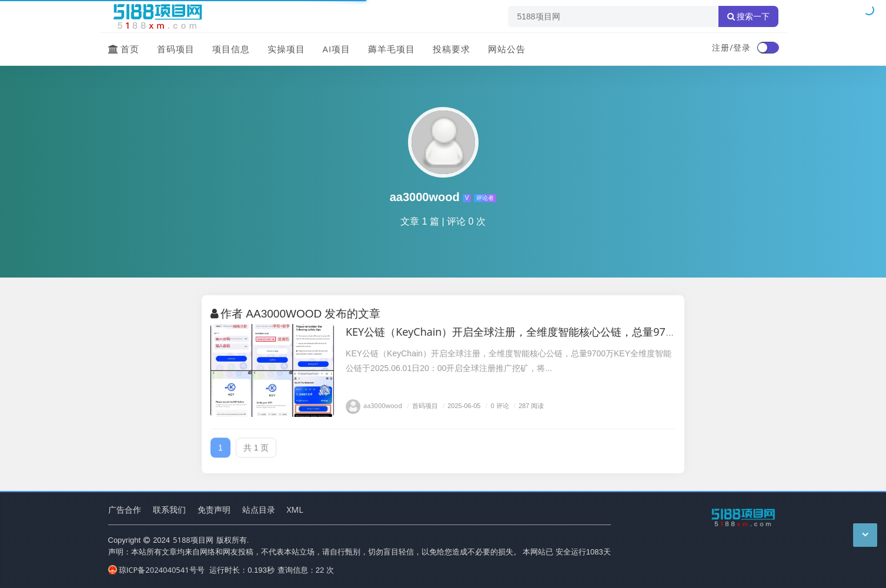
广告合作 (125, 510)
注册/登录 (731, 47)
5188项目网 (193, 540)
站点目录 (259, 510)
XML (295, 510)
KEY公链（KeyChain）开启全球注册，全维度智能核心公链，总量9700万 (517, 332)
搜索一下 (748, 16)
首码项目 (176, 49)
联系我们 (169, 510)
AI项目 (337, 49)
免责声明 (214, 510)
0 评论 (496, 405)
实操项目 (286, 49)
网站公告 (507, 49)
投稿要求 (452, 49)
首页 (124, 49)
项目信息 (231, 49)
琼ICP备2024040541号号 (156, 570)
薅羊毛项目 (392, 49)
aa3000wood (374, 405)
